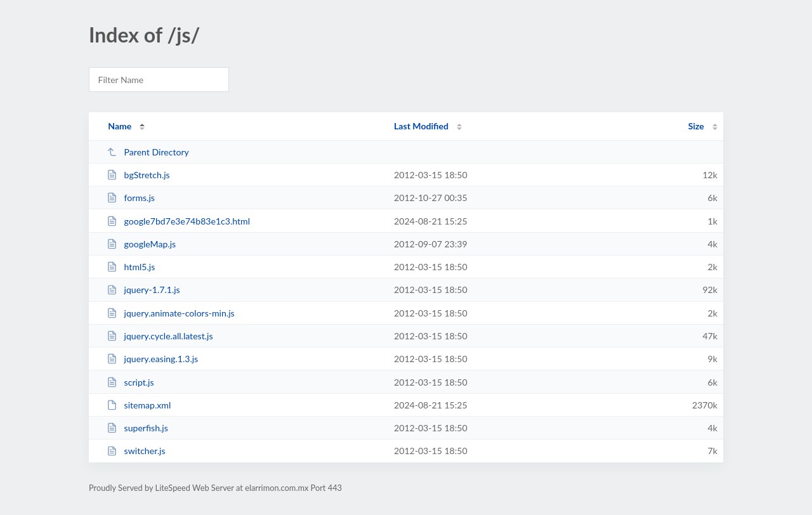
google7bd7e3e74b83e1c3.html (178, 221)
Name (120, 126)
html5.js (131, 267)
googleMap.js (141, 244)
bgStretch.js (138, 175)
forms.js (131, 198)
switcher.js (136, 451)
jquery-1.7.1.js (143, 290)
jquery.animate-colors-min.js (171, 313)
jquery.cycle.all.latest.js (160, 336)
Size (696, 126)
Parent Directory (148, 152)
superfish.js (137, 428)
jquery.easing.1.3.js (152, 359)
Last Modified (421, 126)
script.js (130, 382)
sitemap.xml (139, 405)
